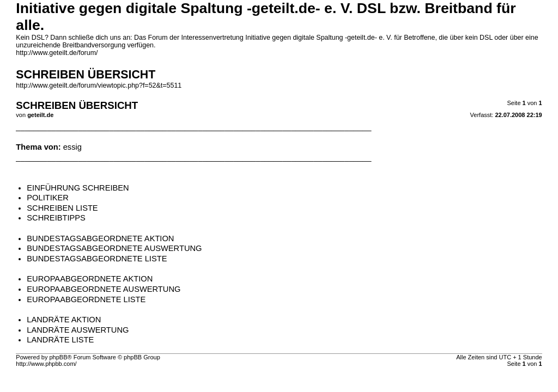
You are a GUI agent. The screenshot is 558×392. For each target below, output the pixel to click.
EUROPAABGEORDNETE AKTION (90, 279)
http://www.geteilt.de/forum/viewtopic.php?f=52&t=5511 (99, 85)
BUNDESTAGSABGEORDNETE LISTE (97, 259)
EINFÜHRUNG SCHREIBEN (78, 188)
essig (72, 147)
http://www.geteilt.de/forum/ (57, 53)
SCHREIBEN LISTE (62, 208)
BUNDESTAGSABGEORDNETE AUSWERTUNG (114, 248)
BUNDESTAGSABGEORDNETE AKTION (100, 238)
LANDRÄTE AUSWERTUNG (78, 330)
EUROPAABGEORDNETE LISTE (86, 299)
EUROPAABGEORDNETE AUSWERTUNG (104, 289)
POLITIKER (48, 198)
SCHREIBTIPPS (56, 218)
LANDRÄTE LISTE (60, 340)
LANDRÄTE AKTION (64, 320)
